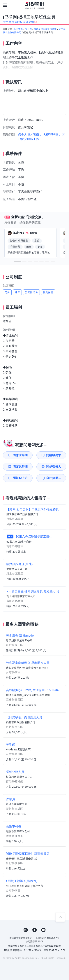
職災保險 (48, 292)
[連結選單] (5, 5)
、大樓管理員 (49, 135)
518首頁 (19, 29)
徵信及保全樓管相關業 (45, 29)
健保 (17, 292)
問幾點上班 (20, 478)
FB (35, 930)
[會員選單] (64, 5)
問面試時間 (20, 467)
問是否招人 (54, 467)
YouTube (43, 930)
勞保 (7, 292)
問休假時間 (20, 455)
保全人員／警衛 (29, 135)
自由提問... (54, 478)
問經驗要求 (54, 455)
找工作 (28, 29)
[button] (17, 262)
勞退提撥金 (31, 292)
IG (26, 930)
